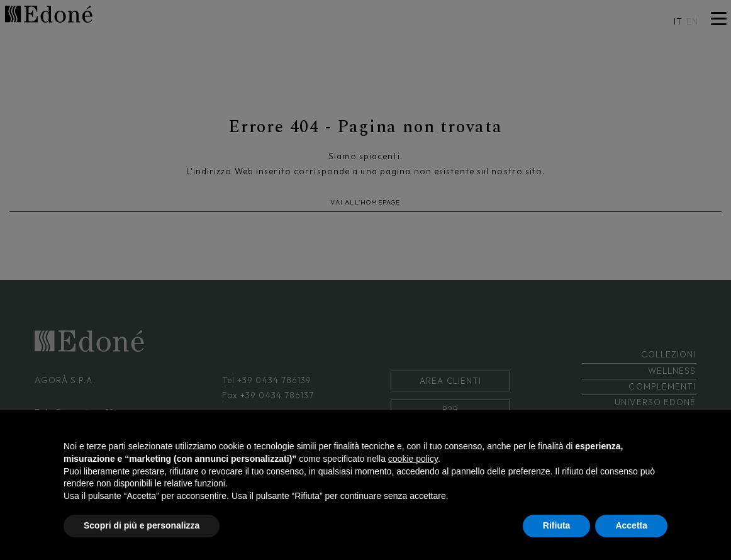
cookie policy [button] (413, 459)
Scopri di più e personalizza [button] (142, 525)
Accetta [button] (631, 525)
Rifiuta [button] (557, 525)
